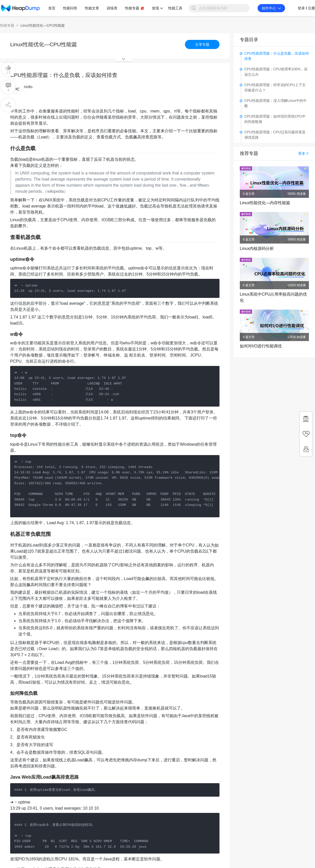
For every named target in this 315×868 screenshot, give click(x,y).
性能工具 (175, 8)
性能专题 (7, 25)
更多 (304, 153)
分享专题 (202, 44)
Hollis (28, 87)
